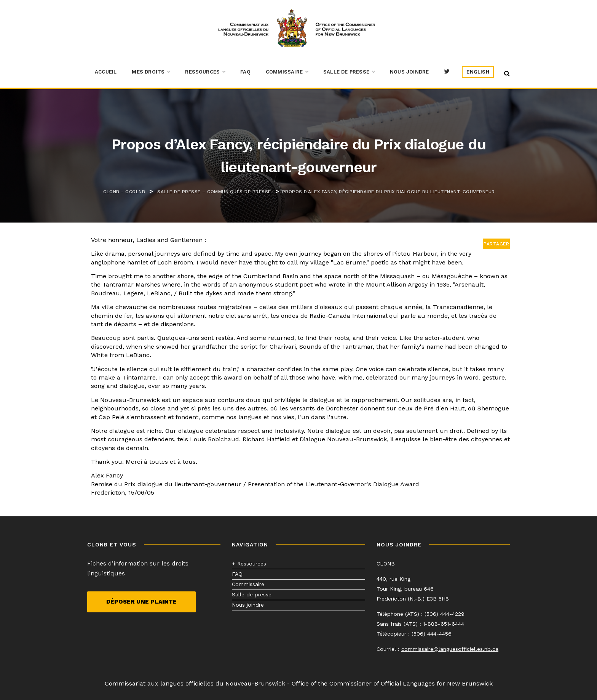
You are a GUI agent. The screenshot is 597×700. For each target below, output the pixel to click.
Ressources (205, 72)
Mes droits (151, 72)
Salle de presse (349, 72)
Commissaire (287, 72)
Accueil (106, 72)
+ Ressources (249, 564)
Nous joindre (409, 72)
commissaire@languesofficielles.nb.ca (450, 649)
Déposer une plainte (141, 602)
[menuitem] (478, 72)
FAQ (245, 72)
